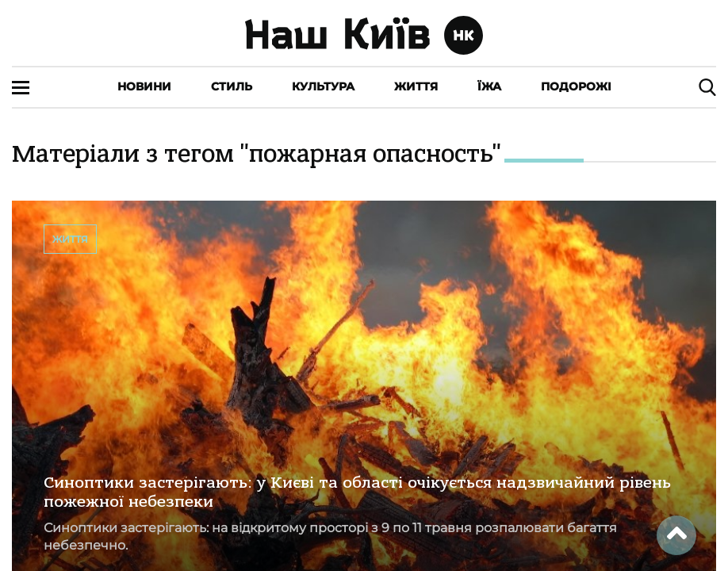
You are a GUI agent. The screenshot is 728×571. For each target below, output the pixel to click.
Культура (323, 86)
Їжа (489, 86)
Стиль (232, 86)
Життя (416, 86)
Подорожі (576, 86)
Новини (144, 86)
